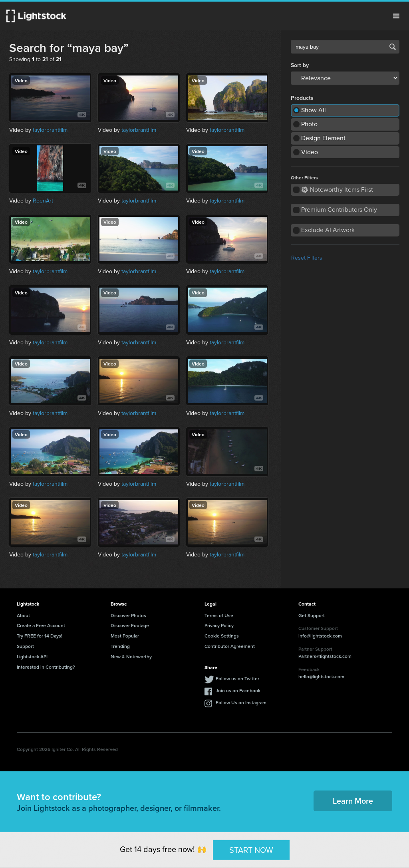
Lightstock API (32, 656)
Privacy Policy (219, 625)
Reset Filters (307, 258)
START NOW (251, 850)
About (23, 615)
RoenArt (43, 201)
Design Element (323, 138)
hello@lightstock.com (321, 676)
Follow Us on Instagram (241, 702)
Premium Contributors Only (339, 210)
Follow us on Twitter (237, 678)
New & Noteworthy (131, 656)
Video (310, 152)
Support (25, 646)
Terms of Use (219, 615)
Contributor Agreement (230, 646)
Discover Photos (128, 615)
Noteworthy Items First (337, 190)
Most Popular (125, 636)
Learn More (353, 801)
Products (302, 98)
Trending (120, 646)
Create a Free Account (41, 625)
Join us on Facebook (238, 690)
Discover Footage (130, 625)
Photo (309, 124)
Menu (396, 16)
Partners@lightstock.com (325, 656)
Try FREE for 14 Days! (40, 636)
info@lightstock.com (320, 636)
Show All (314, 110)
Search (393, 47)
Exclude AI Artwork (328, 230)
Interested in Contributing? (46, 667)
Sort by (300, 66)
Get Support (312, 615)
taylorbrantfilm (50, 130)
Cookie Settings (222, 636)
